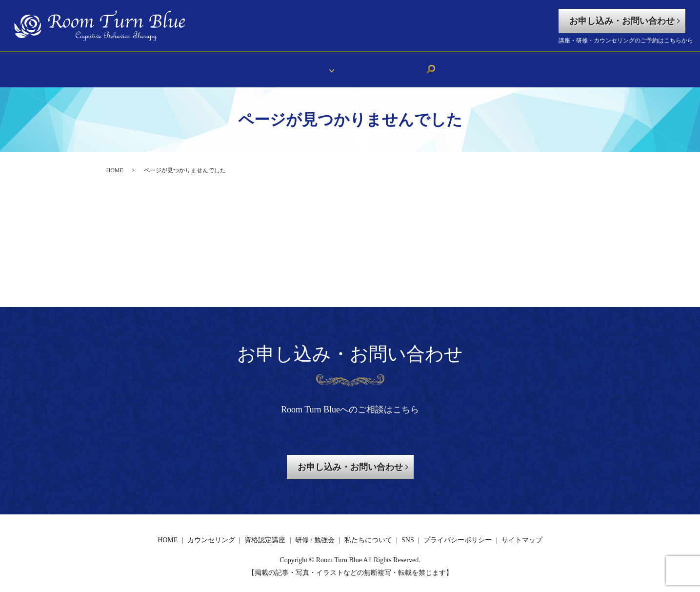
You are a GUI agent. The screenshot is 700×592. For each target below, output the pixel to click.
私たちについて (372, 65)
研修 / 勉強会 (315, 533)
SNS (418, 65)
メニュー (311, 65)
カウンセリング (211, 533)
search (440, 66)
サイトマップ (522, 533)
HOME (271, 65)
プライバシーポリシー (458, 533)
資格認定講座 (265, 533)
